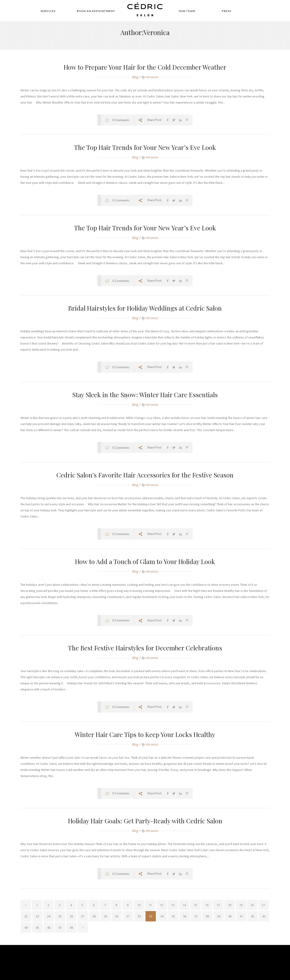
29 (105, 916)
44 (26, 928)
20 (252, 905)
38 (207, 916)
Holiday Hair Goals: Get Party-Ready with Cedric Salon (145, 821)
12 (162, 905)
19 (241, 905)
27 (83, 916)
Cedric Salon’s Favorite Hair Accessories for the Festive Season (145, 475)
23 (37, 916)
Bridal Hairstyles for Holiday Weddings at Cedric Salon (145, 308)
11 (150, 905)
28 (94, 916)
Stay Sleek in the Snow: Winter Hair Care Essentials (145, 395)
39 (219, 916)
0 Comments (121, 120)
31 (128, 916)
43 (264, 916)
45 (37, 928)
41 (241, 916)
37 (196, 916)
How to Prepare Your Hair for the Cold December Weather (145, 67)
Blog (135, 77)
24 (49, 916)
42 (253, 916)
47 (60, 928)
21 (263, 905)
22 (26, 916)
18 (230, 905)
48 (71, 928)
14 (184, 905)
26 (71, 916)
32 (139, 916)
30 (117, 916)
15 (196, 905)
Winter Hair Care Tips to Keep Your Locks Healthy (145, 734)
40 (230, 916)
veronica (152, 77)
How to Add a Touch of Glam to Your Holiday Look (145, 561)
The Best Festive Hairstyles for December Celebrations (145, 648)
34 (162, 916)
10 (139, 905)
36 (185, 916)
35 (173, 916)
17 (218, 905)
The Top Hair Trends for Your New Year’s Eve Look (145, 147)
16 (207, 905)
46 (49, 928)
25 (60, 916)
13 (173, 905)
